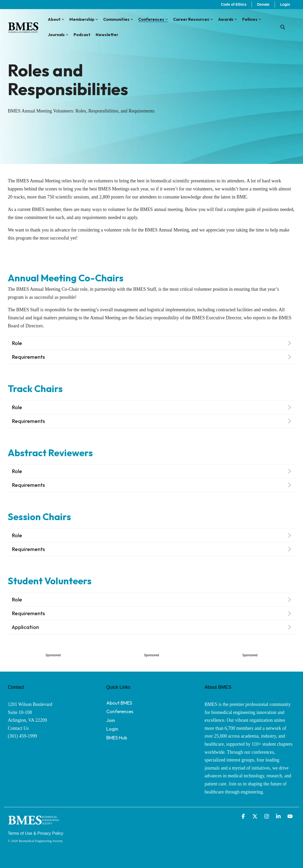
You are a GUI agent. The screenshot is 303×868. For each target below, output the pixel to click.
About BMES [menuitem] (119, 703)
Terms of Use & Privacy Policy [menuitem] (35, 833)
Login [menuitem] (285, 4)
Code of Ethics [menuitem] (234, 4)
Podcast (82, 35)
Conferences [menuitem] (120, 711)
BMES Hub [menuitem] (117, 738)
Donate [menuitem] (263, 4)
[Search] (283, 27)
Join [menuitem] (111, 720)
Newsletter (107, 35)
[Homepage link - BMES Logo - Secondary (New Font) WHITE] (34, 825)
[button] (244, 817)
